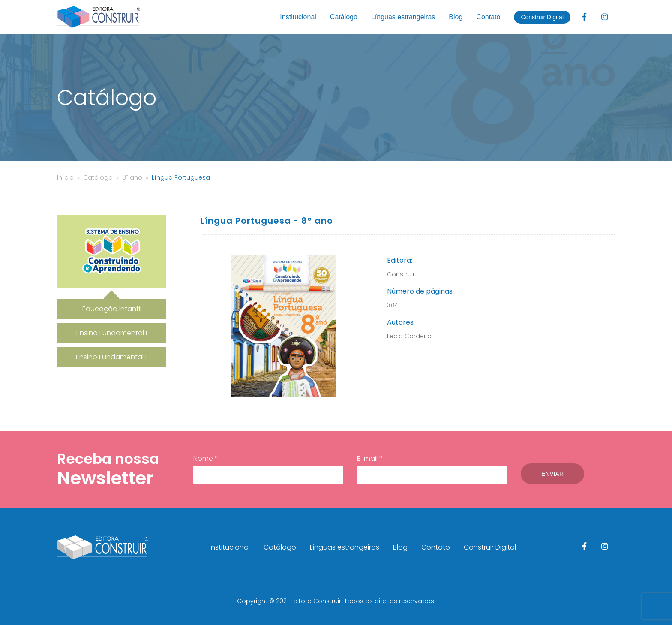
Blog (456, 17)
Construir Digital (542, 17)
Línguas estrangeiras (403, 17)
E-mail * (432, 469)
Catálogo (344, 17)
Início (65, 177)
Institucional (298, 17)
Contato (488, 17)
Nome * (268, 469)
